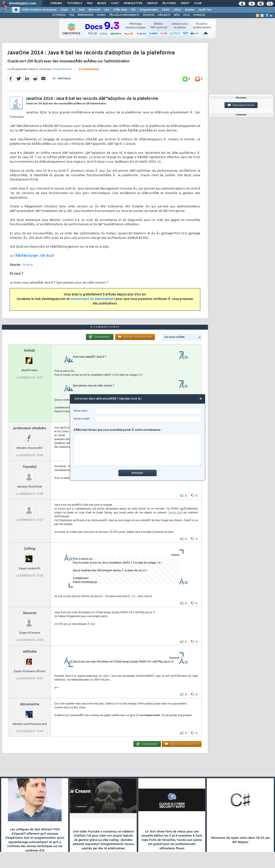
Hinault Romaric (62, 69)
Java (107, 10)
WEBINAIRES (86, 15)
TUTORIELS (59, 15)
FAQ (90, 3)
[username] (148, 411)
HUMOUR (199, 15)
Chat (115, 3)
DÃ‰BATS (164, 15)
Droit (185, 3)
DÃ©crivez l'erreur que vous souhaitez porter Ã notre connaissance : (138, 447)
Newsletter (133, 3)
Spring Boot (175, 513)
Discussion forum (241, 105)
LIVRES (101, 15)
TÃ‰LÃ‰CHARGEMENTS (124, 15)
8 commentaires (89, 70)
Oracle (28, 265)
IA (73, 10)
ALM (82, 10)
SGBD (166, 10)
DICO (186, 15)
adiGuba (30, 651)
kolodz (30, 350)
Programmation (149, 10)
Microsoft (94, 10)
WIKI (177, 15)
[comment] (138, 450)
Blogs (102, 3)
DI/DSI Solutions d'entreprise (39, 10)
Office (177, 10)
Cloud (64, 10)
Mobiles (190, 10)
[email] (148, 419)
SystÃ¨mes (205, 10)
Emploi (152, 3)
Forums (56, 3)
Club (198, 3)
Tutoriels (74, 3)
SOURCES (149, 15)
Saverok (30, 613)
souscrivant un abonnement (93, 299)
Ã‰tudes (169, 3)
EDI (133, 10)
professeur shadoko (30, 428)
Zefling (30, 549)
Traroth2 (30, 467)
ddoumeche (30, 704)
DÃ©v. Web (120, 10)
